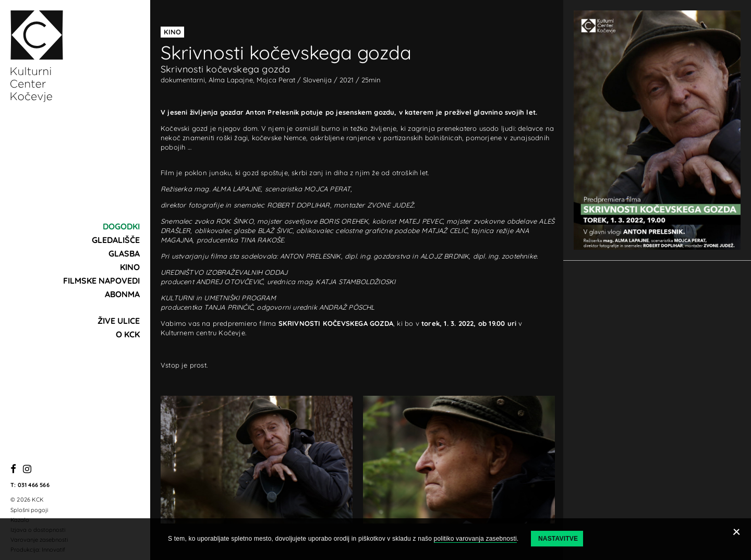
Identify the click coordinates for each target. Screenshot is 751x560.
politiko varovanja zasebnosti (475, 539)
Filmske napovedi (101, 281)
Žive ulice (119, 321)
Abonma (122, 294)
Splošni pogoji (29, 510)
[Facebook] (13, 470)
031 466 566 (34, 485)
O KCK (128, 334)
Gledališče (116, 240)
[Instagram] (27, 470)
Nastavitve (558, 539)
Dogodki (121, 226)
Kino (130, 267)
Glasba (124, 253)
